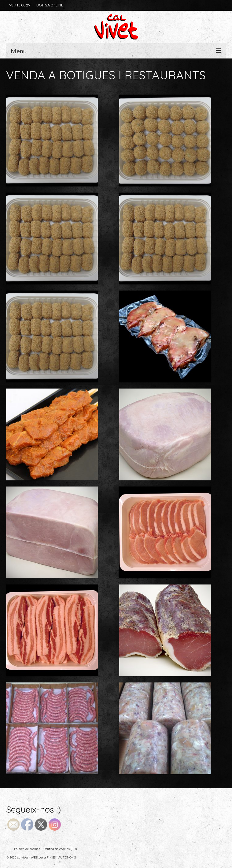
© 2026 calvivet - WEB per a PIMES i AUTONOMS (41, 857)
